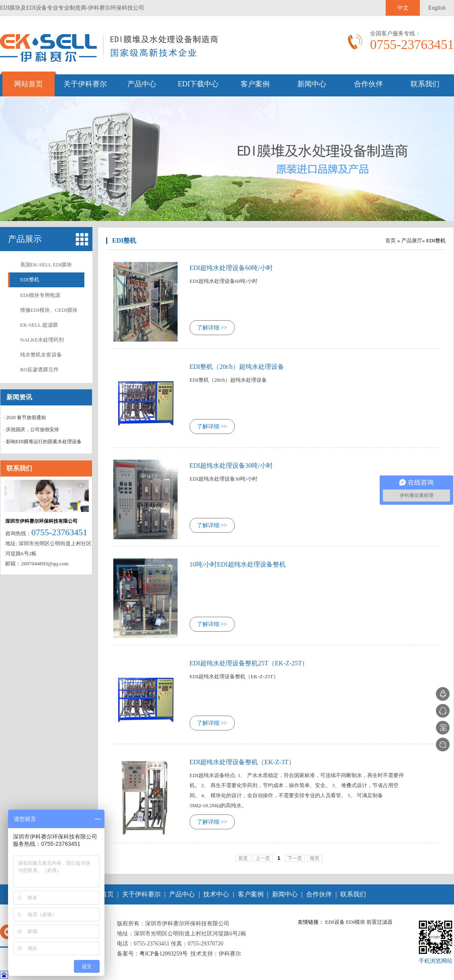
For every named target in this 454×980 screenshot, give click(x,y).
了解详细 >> (212, 328)
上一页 (263, 858)
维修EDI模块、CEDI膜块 (49, 310)
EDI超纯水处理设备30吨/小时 (231, 465)
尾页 (315, 858)
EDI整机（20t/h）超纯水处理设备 (237, 367)
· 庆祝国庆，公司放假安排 (31, 430)
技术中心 (216, 894)
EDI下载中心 (198, 84)
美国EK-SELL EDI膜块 (46, 265)
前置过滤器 (379, 922)
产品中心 (142, 84)
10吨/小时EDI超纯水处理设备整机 (238, 564)
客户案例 (255, 84)
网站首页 (29, 84)
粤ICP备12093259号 (164, 954)
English (437, 8)
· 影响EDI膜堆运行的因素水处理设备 (43, 442)
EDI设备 (335, 922)
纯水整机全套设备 (41, 355)
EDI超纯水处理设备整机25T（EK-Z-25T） (249, 663)
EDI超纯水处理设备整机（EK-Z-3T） (242, 762)
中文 (403, 8)
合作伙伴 (368, 84)
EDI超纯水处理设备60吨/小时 (231, 268)
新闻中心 (312, 84)
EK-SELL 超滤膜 (39, 325)
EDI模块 (356, 922)
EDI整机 (30, 279)
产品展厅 (412, 240)
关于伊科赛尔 (85, 84)
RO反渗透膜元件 (39, 369)
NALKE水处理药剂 (42, 340)
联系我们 (425, 84)
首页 (391, 240)
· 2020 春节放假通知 (25, 417)
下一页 (295, 858)
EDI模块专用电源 (40, 295)
